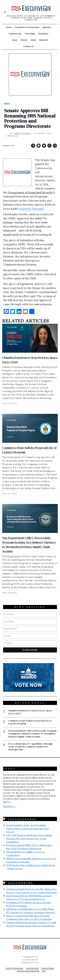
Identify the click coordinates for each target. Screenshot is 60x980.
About (33, 40)
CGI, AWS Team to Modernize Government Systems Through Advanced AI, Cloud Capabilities (29, 839)
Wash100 (44, 40)
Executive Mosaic (15, 968)
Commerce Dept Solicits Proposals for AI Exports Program (30, 722)
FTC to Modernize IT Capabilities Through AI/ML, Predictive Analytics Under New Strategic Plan (30, 747)
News (15, 40)
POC (44, 971)
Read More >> (10, 806)
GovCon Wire (32, 968)
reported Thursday (31, 209)
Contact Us (28, 46)
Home (9, 27)
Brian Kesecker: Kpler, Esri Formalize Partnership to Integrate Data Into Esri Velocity (28, 828)
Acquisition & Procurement (27, 27)
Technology (30, 34)
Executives (43, 34)
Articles (24, 40)
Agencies (47, 27)
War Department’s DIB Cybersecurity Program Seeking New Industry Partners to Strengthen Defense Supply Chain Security (32, 734)
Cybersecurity (15, 34)
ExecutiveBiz (22, 819)
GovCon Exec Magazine (28, 971)
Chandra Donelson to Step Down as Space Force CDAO (30, 712)
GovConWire (21, 883)
